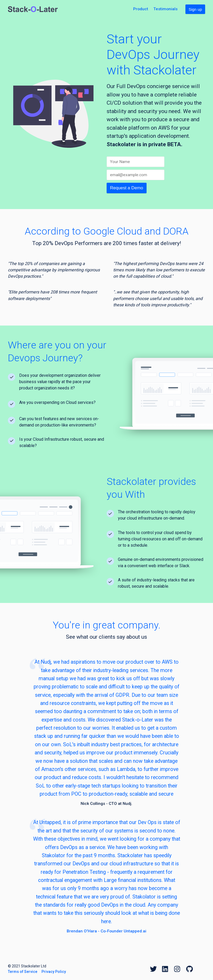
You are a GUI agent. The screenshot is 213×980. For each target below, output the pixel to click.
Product (141, 9)
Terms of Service (23, 972)
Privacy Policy (54, 972)
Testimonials (165, 9)
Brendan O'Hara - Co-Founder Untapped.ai (106, 931)
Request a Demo (127, 188)
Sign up (195, 9)
